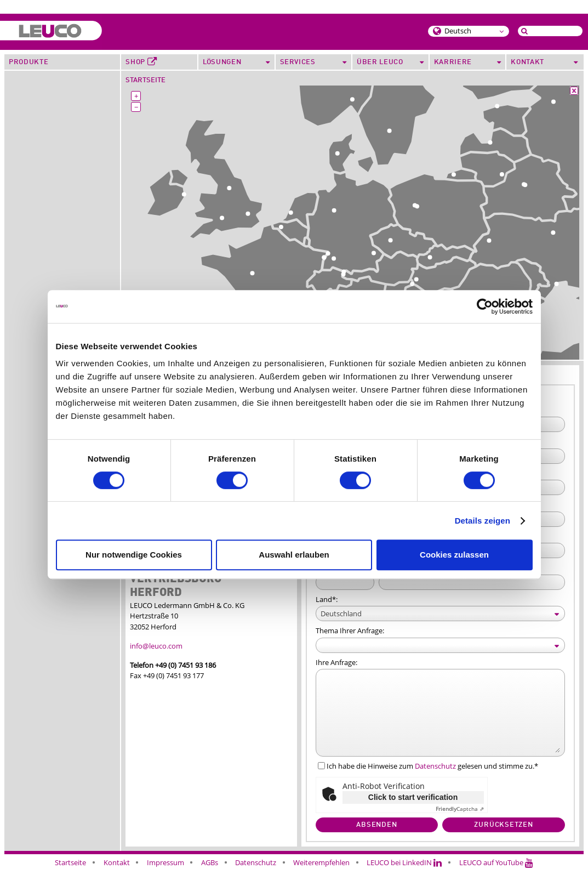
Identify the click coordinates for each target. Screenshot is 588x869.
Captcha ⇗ (460, 809)
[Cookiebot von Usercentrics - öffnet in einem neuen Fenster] (485, 306)
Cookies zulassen (454, 555)
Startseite (145, 80)
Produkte (28, 62)
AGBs (210, 862)
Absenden (376, 825)
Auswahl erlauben (294, 555)
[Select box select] (441, 614)
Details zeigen (483, 521)
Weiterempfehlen (321, 862)
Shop (141, 62)
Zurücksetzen (503, 825)
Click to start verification (413, 797)
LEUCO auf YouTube (496, 862)
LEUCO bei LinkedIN (404, 862)
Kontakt (117, 862)
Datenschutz (435, 766)
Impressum (165, 862)
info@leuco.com (156, 646)
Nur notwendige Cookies (134, 555)
